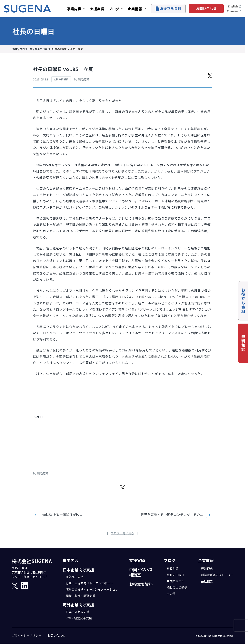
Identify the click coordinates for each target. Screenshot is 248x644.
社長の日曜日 (175, 575)
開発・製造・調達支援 (80, 596)
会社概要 (207, 581)
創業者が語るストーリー (217, 575)
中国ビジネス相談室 (141, 572)
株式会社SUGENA (32, 561)
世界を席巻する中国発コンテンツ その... (172, 514)
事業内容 (74, 9)
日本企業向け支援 (78, 570)
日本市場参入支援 (77, 612)
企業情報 (135, 9)
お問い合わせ (206, 8)
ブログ (114, 9)
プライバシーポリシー (26, 635)
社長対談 (173, 568)
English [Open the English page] (235, 6)
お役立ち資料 (168, 8)
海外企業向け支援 (78, 605)
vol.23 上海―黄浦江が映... (62, 514)
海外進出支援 (74, 577)
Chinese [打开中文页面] (234, 11)
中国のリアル (175, 581)
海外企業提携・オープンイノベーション (92, 589)
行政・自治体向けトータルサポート (89, 583)
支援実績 (97, 9)
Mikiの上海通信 (177, 587)
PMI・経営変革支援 (79, 618)
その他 (171, 594)
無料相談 (243, 343)
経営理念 (207, 568)
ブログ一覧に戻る (123, 533)
